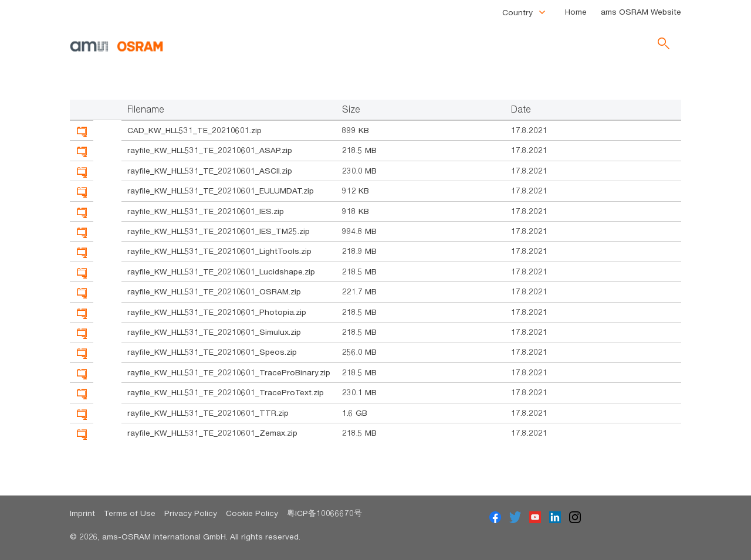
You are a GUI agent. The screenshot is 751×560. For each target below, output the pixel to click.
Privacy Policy (191, 513)
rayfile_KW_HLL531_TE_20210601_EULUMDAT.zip (221, 191)
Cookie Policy (252, 513)
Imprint (82, 513)
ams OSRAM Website (641, 12)
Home (576, 12)
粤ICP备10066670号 (324, 513)
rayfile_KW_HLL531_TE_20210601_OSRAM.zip (214, 291)
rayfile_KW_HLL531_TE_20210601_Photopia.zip (217, 312)
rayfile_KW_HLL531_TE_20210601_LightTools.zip (219, 251)
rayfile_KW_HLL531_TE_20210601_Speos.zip (212, 352)
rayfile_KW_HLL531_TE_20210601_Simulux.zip (214, 332)
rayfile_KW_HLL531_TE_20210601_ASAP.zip (210, 150)
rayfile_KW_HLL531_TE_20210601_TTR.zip (208, 413)
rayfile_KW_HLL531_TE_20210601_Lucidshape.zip (221, 271)
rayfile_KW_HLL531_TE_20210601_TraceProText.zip (226, 392)
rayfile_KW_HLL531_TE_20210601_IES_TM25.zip (219, 231)
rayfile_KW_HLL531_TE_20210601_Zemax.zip (212, 433)
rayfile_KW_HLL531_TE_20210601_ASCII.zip (210, 171)
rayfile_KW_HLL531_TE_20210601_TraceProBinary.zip (229, 372)
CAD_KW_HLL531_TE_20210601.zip (194, 130)
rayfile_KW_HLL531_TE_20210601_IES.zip (206, 211)
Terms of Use (130, 513)
